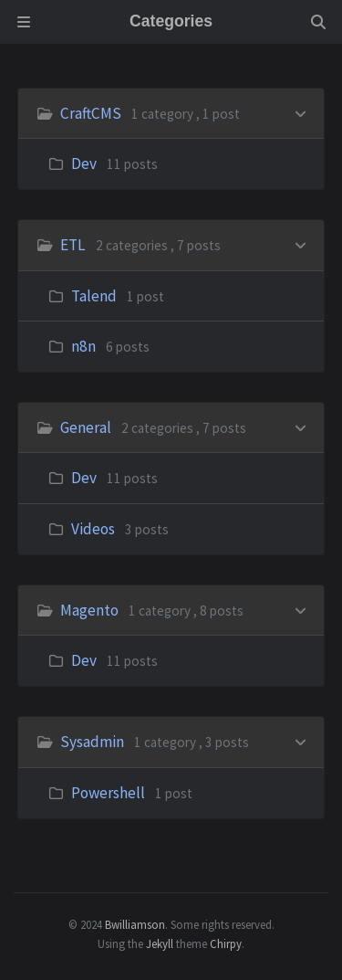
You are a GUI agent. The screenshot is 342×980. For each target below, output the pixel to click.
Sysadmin (92, 742)
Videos (93, 529)
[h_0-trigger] (301, 112)
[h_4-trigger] (301, 740)
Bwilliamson (135, 924)
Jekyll (160, 943)
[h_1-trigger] (301, 243)
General (86, 427)
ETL (73, 245)
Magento (89, 610)
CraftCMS (91, 113)
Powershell (108, 793)
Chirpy (226, 943)
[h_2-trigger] (301, 426)
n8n (83, 346)
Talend (94, 296)
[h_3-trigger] (301, 609)
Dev (84, 163)
